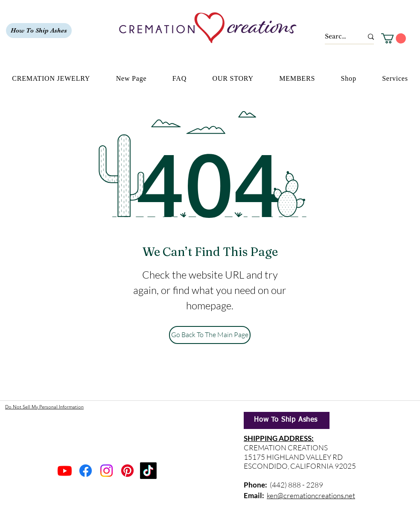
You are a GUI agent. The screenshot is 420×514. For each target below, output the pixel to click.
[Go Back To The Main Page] (210, 335)
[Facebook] (86, 471)
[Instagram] (106, 471)
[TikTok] (148, 471)
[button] (394, 38)
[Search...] (337, 37)
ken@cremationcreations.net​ (311, 495)
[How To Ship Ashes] (39, 31)
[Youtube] (65, 471)
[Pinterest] (127, 471)
